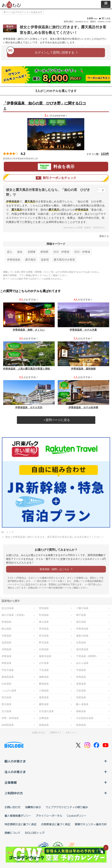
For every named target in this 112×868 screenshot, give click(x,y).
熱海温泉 (44, 725)
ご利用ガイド (55, 732)
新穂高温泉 (8, 677)
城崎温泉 (44, 677)
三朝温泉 (44, 691)
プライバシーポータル (49, 816)
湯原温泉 (44, 697)
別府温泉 (81, 697)
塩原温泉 (6, 643)
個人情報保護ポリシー (18, 816)
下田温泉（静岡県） (87, 656)
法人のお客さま (56, 772)
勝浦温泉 (44, 684)
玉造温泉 (81, 691)
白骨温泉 (81, 643)
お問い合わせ (13, 807)
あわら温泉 (82, 663)
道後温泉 (81, 684)
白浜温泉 (6, 684)
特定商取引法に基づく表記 (21, 824)
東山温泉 (44, 622)
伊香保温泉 (14, 260)
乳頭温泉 (44, 615)
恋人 (10, 252)
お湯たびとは (38, 732)
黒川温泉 (6, 704)
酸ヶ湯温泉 (82, 704)
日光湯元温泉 (46, 711)
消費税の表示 (33, 807)
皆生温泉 (6, 697)
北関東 (32, 252)
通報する (104, 236)
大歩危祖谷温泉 (85, 718)
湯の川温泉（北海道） (14, 615)
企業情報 (56, 782)
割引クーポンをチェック (56, 178)
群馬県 (44, 252)
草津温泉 (44, 629)
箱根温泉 (81, 711)
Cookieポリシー (77, 816)
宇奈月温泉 (8, 670)
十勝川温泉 (82, 608)
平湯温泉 (81, 670)
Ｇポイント (71, 732)
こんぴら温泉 (9, 691)
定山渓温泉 (8, 608)
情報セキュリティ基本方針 (91, 824)
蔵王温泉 (81, 622)
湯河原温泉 (82, 649)
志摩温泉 (44, 718)
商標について (13, 833)
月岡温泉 (6, 649)
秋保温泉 (6, 622)
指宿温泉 (81, 725)
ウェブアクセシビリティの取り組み (67, 807)
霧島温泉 (44, 704)
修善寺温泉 (45, 656)
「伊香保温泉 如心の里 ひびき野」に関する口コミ (45, 106)
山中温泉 (44, 663)
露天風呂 (31, 260)
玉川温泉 (6, 711)
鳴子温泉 (81, 615)
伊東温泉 (6, 656)
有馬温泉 (81, 677)
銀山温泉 (6, 629)
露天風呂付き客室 (64, 260)
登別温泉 (44, 608)
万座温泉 (6, 636)
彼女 (20, 252)
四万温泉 (44, 636)
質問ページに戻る (57, 420)
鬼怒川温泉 (82, 636)
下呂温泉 (44, 670)
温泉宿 (45, 260)
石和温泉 (44, 649)
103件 (105, 154)
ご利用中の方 (56, 793)
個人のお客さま (56, 761)
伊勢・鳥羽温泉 (10, 718)
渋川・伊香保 (61, 252)
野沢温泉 (44, 643)
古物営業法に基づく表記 (56, 824)
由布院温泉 (8, 725)
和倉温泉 (6, 663)
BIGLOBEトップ (35, 833)
